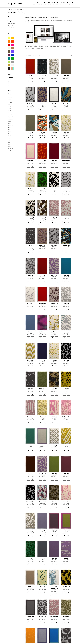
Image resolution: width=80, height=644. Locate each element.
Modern (10, 132)
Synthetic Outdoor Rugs (12, 29)
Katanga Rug (66, 217)
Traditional (10, 149)
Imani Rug (66, 332)
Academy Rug (66, 587)
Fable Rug (42, 104)
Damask (10, 115)
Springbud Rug (42, 161)
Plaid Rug (42, 332)
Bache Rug (30, 558)
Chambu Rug (30, 417)
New (10, 94)
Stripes (9, 146)
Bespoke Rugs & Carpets (37, 5)
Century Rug (42, 76)
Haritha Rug (30, 104)
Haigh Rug (54, 217)
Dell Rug (66, 558)
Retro (9, 140)
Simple (9, 142)
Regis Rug (42, 132)
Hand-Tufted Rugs (11, 21)
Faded (9, 121)
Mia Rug (30, 189)
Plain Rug (66, 76)
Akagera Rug (54, 275)
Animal (9, 100)
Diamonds (10, 119)
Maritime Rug (42, 617)
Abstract (10, 98)
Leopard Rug (54, 76)
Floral (9, 123)
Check (9, 106)
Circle (9, 82)
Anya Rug (66, 360)
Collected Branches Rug (54, 588)
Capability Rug (54, 617)
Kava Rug (54, 445)
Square (9, 80)
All (9, 96)
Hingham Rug (42, 217)
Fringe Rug (30, 76)
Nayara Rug (66, 445)
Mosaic (10, 134)
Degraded (10, 117)
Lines (9, 130)
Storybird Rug (54, 332)
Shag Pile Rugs (11, 26)
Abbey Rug (66, 189)
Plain (9, 138)
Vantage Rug (42, 502)
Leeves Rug (30, 275)
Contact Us (64, 5)
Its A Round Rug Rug (30, 246)
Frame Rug (30, 587)
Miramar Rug (66, 530)
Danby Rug (54, 245)
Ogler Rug (54, 189)
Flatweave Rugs (11, 24)
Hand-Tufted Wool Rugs (20, 10)
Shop (71, 5)
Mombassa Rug (30, 502)
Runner (10, 86)
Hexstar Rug (54, 360)
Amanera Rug (66, 245)
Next (70, 55)
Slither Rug (66, 617)
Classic (10, 111)
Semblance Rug (66, 161)
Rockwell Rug (54, 304)
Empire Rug (66, 502)
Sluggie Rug (30, 304)
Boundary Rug (42, 304)
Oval (9, 84)
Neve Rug (54, 389)
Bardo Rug (30, 389)
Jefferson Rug (42, 417)
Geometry (10, 125)
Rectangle (11, 78)
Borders (10, 104)
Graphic (10, 128)
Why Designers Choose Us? (49, 5)
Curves (9, 113)
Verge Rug (30, 445)
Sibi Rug (30, 530)
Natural (10, 136)
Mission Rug (30, 360)
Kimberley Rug (66, 417)
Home (9, 10)
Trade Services (58, 5)
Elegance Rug (42, 389)
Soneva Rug (66, 104)
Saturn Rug (66, 389)
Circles (9, 109)
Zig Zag (10, 151)
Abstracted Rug (42, 189)
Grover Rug (30, 161)
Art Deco (10, 102)
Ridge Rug (54, 417)
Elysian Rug (42, 245)
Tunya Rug (66, 304)
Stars (9, 144)
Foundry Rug (30, 217)
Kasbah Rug (54, 132)
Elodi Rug (66, 132)
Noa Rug (42, 587)
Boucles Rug (42, 474)
